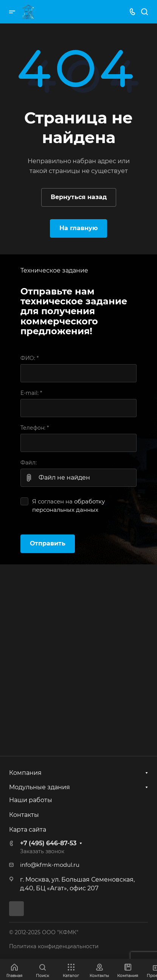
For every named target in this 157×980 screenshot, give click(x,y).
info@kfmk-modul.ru (50, 865)
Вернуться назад (79, 197)
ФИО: (30, 358)
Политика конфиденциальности (54, 946)
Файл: (29, 463)
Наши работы (31, 800)
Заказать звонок (42, 851)
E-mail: (31, 393)
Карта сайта (28, 830)
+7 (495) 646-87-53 (48, 843)
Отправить (48, 543)
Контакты (24, 815)
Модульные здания (40, 787)
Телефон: (35, 428)
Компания (25, 773)
